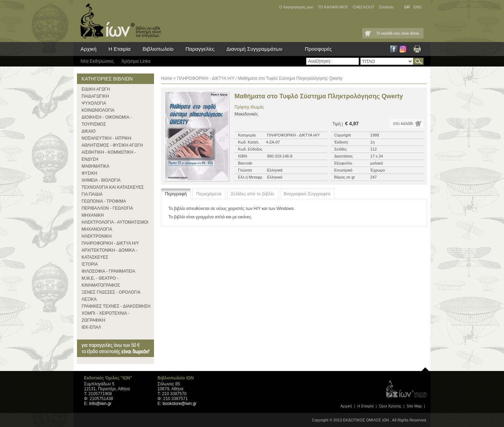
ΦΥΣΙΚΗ (89, 173)
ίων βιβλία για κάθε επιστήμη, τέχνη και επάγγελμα (119, 21)
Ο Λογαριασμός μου (296, 7)
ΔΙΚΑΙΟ (89, 131)
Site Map (414, 406)
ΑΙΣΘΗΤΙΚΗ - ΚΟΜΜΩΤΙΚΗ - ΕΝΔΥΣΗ (109, 156)
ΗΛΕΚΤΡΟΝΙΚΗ (97, 236)
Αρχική (89, 49)
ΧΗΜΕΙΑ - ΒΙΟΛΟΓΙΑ (101, 180)
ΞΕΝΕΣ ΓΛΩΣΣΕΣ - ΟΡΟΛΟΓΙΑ (111, 292)
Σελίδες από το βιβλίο (253, 194)
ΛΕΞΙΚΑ (89, 299)
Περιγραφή (176, 194)
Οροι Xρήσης (390, 406)
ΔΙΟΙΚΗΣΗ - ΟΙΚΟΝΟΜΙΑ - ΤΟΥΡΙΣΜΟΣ (107, 121)
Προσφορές (318, 49)
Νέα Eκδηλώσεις (97, 61)
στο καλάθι (403, 124)
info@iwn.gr (100, 404)
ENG (418, 7)
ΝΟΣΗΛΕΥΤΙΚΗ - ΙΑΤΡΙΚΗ (106, 138)
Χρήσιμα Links (136, 61)
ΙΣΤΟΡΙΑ (90, 264)
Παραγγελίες (200, 49)
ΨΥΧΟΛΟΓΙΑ (94, 103)
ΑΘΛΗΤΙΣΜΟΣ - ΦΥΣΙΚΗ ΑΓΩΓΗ (112, 145)
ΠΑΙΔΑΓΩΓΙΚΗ (95, 96)
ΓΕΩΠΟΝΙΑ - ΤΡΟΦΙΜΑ (104, 201)
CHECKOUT (364, 7)
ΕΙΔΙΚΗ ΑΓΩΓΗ (96, 89)
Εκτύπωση (417, 49)
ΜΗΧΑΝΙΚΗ (93, 215)
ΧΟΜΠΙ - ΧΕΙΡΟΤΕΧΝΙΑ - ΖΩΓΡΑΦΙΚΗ (106, 317)
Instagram (403, 49)
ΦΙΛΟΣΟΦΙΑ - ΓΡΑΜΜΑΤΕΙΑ (108, 271)
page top (425, 367)
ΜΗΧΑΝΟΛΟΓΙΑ (97, 229)
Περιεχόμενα (209, 194)
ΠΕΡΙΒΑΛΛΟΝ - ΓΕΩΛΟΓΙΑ (107, 208)
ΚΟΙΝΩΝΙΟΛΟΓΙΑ (98, 110)
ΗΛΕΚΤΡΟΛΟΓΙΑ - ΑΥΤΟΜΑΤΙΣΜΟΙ (115, 222)
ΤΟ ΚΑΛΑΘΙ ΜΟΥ (333, 7)
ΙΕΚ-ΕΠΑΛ (91, 327)
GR (407, 7)
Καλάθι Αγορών (367, 33)
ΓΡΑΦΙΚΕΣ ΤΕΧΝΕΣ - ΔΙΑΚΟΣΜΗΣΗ (116, 306)
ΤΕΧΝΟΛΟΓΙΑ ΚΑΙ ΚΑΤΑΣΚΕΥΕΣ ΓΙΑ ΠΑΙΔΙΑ (113, 191)
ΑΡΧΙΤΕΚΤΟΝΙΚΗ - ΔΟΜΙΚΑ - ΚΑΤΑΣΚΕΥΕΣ (109, 254)
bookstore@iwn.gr (180, 404)
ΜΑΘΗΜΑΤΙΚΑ (96, 166)
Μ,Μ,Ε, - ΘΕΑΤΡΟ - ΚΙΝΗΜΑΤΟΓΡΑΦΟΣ (101, 282)
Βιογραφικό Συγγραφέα (307, 194)
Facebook (394, 49)
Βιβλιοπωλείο (158, 49)
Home (167, 78)
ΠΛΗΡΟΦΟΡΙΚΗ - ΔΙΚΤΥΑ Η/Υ (110, 243)
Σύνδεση (386, 7)
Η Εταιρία (120, 49)
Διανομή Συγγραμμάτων (254, 49)
